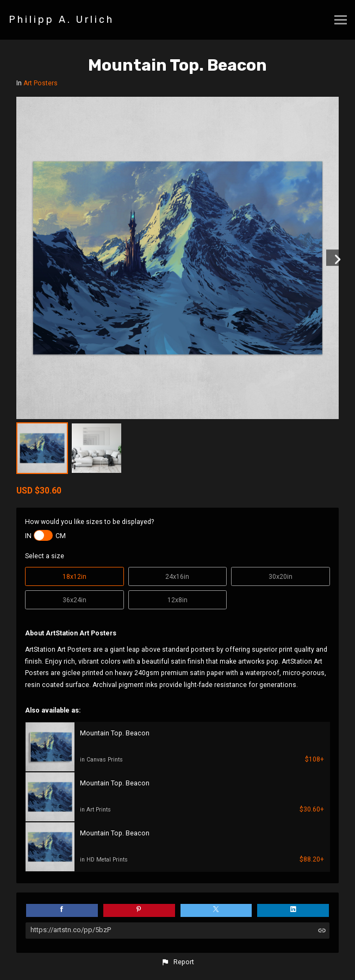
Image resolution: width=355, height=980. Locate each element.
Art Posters (41, 83)
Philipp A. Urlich (61, 20)
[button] (177, 962)
